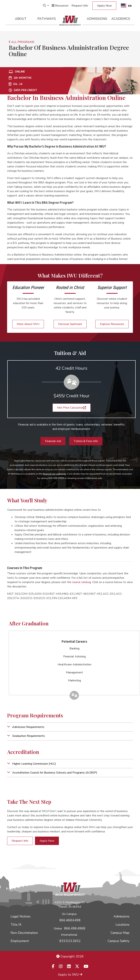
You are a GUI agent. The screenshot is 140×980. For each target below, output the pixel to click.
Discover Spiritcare (70, 324)
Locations (122, 925)
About (21, 19)
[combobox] (126, 6)
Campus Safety (118, 941)
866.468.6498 (70, 920)
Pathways (47, 19)
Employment (20, 941)
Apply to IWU (70, 975)
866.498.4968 (75, 928)
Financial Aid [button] (53, 441)
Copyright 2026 (70, 956)
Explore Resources (112, 324)
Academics (121, 19)
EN (126, 6)
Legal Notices (21, 916)
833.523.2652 (70, 941)
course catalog (82, 582)
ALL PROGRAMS (22, 42)
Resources (60, 6)
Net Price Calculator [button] (72, 408)
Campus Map (120, 933)
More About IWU (28, 324)
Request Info (80, 6)
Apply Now (104, 6)
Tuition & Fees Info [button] (86, 441)
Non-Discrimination (24, 933)
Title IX (16, 925)
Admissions (97, 19)
